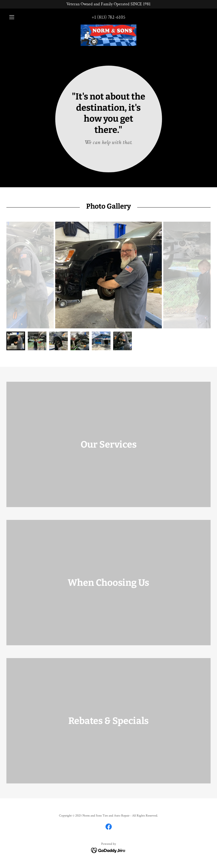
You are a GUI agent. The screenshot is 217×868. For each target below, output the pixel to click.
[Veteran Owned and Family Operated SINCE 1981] (108, 4)
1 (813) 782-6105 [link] (110, 17)
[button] (22, 17)
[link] (108, 35)
